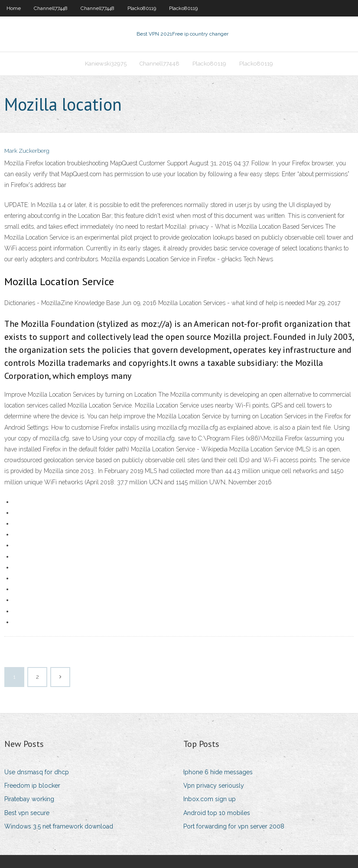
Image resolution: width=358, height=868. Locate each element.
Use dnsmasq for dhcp (37, 772)
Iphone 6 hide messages (218, 772)
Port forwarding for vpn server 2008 (234, 826)
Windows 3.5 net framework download (59, 826)
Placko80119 (142, 8)
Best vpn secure (27, 813)
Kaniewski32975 (106, 64)
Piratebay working (29, 799)
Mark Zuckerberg (27, 151)
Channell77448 (51, 8)
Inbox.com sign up (210, 799)
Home (14, 8)
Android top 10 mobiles (217, 813)
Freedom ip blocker (32, 786)
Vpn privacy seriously (214, 786)
